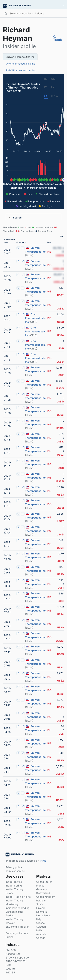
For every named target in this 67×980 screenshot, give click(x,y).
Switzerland (43, 893)
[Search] (32, 13)
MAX (55, 96)
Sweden (41, 927)
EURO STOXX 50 (16, 961)
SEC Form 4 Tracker (17, 927)
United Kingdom (46, 897)
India (39, 930)
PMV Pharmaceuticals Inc (21, 70)
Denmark (42, 912)
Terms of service (15, 871)
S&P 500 (11, 950)
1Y (46, 87)
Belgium (41, 900)
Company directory (17, 933)
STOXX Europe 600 (17, 958)
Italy (39, 919)
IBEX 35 (10, 972)
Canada (41, 938)
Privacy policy (14, 867)
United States (44, 882)
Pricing (10, 937)
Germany (42, 889)
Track (57, 38)
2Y (53, 87)
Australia (41, 934)
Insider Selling (14, 886)
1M (46, 79)
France (40, 886)
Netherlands (43, 915)
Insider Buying (14, 882)
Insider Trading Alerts (18, 897)
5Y (46, 96)
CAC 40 (10, 969)
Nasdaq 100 (13, 954)
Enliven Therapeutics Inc (20, 57)
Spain (40, 904)
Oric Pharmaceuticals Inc (20, 64)
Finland (40, 908)
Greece (40, 923)
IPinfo (43, 861)
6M (54, 79)
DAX (8, 965)
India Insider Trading (18, 908)
